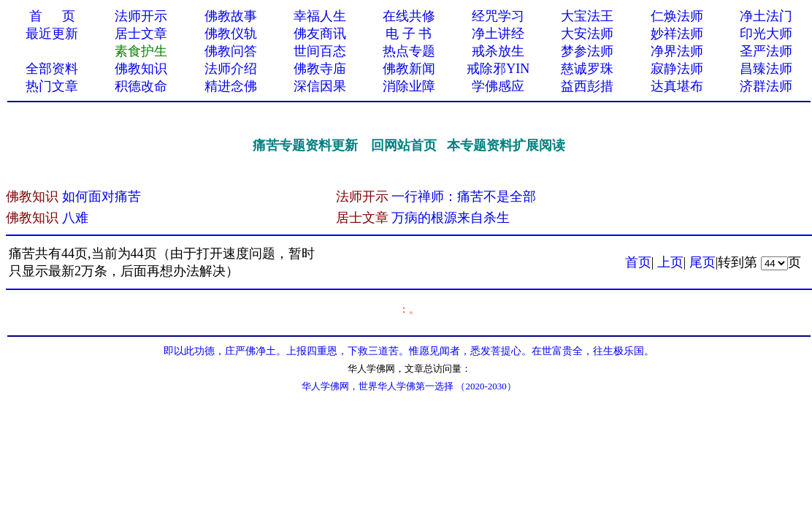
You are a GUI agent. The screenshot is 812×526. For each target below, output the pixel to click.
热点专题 (409, 51)
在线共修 (409, 16)
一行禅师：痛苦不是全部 (464, 197)
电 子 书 (409, 34)
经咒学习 (498, 16)
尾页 (702, 262)
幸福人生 (320, 16)
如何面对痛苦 (101, 197)
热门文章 (52, 86)
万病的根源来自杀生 (451, 218)
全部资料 (52, 69)
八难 (75, 218)
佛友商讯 (320, 34)
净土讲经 (498, 34)
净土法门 (766, 16)
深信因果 (320, 86)
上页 (670, 262)
